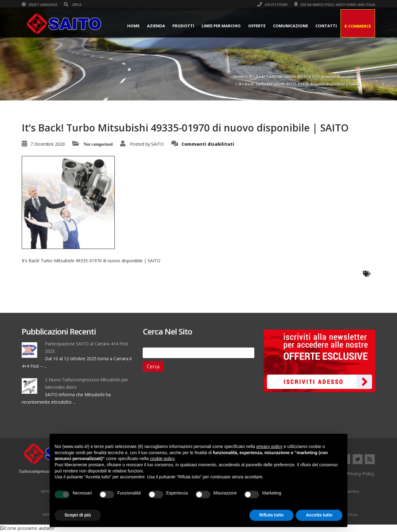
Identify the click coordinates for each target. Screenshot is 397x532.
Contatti (326, 26)
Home (133, 26)
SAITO (157, 144)
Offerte (257, 26)
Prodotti (183, 26)
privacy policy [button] (270, 446)
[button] (27, 528)
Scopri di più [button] (78, 515)
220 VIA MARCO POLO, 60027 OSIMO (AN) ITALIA (335, 5)
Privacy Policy (360, 474)
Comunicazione (290, 26)
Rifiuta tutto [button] (272, 515)
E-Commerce (358, 26)
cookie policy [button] (162, 459)
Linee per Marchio (221, 26)
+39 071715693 (272, 5)
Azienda (156, 26)
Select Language (39, 5)
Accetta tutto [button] (319, 515)
